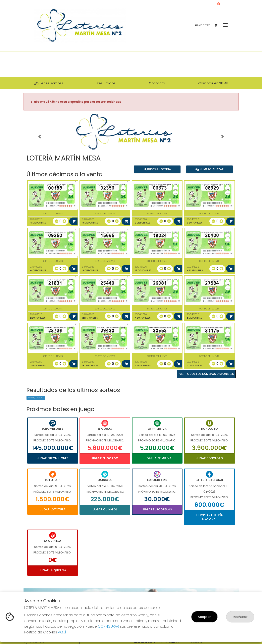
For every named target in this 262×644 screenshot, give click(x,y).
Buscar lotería (157, 169)
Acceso (203, 25)
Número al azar (210, 169)
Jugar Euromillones (53, 458)
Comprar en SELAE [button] (213, 83)
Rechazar (240, 617)
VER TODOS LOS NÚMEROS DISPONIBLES (207, 374)
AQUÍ (62, 632)
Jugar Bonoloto (210, 458)
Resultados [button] (106, 83)
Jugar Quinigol (105, 509)
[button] (40, 137)
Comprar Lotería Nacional (210, 517)
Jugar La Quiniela (53, 570)
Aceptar (204, 617)
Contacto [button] (157, 83)
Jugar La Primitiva (157, 458)
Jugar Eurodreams (157, 509)
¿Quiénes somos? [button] (49, 83)
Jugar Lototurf (52, 509)
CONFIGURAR (108, 626)
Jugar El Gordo (105, 458)
